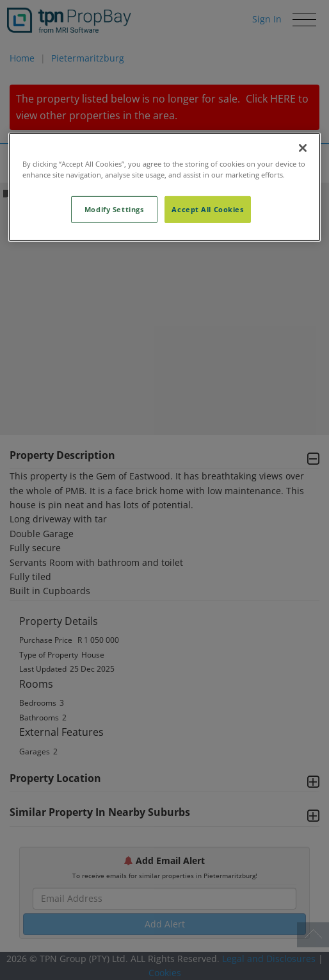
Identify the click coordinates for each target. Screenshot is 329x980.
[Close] (303, 148)
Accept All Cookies (207, 209)
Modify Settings (114, 209)
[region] (164, 187)
